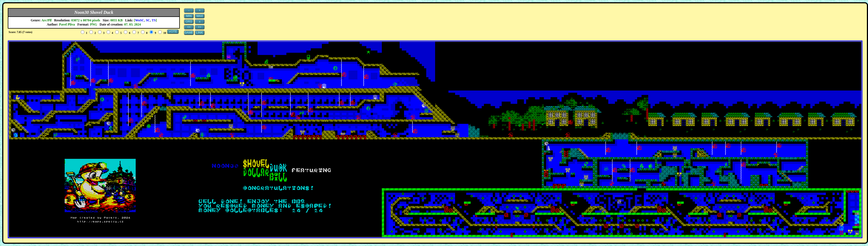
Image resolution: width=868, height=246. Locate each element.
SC (148, 20)
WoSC (140, 20)
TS (154, 20)
